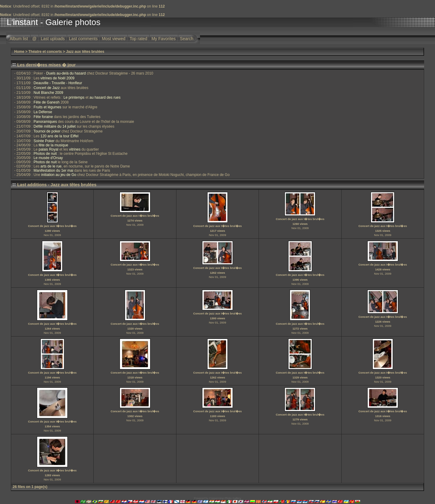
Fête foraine (43, 117)
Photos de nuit (45, 154)
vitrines (75, 149)
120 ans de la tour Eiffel (60, 136)
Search (187, 39)
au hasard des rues (105, 97)
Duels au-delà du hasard (66, 73)
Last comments (83, 39)
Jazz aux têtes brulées (85, 52)
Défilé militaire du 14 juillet (55, 126)
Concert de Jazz (47, 88)
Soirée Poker (44, 141)
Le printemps (74, 97)
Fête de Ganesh (47, 102)
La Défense (43, 112)
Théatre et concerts (45, 52)
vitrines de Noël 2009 (58, 78)
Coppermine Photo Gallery (225, 498)
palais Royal (48, 149)
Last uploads (53, 39)
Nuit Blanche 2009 (48, 93)
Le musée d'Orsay (48, 158)
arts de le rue (51, 166)
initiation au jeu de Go (59, 175)
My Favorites (163, 39)
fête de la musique (53, 145)
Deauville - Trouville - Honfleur (58, 83)
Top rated (138, 39)
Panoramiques (45, 122)
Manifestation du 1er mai (53, 171)
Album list (19, 39)
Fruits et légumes (47, 107)
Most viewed (114, 39)
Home (19, 52)
